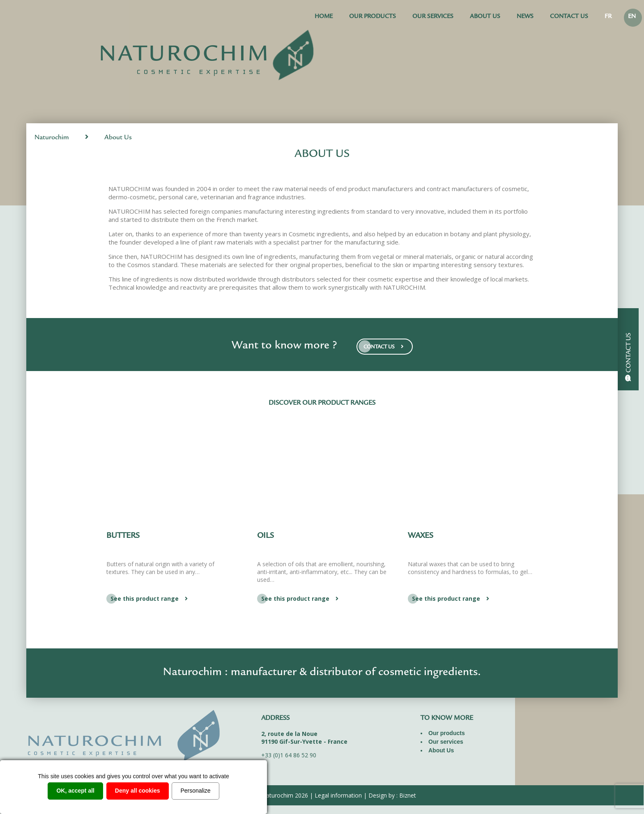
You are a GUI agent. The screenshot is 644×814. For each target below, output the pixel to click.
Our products (373, 17)
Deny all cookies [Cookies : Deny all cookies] (138, 791)
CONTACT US (385, 347)
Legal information (338, 795)
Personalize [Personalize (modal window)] (195, 791)
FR (608, 17)
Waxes (421, 536)
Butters (123, 536)
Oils (266, 536)
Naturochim (52, 138)
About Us (485, 17)
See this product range (150, 598)
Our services (433, 17)
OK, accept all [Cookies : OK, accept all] (75, 791)
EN (632, 17)
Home (324, 17)
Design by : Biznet (392, 795)
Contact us (569, 17)
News (525, 17)
